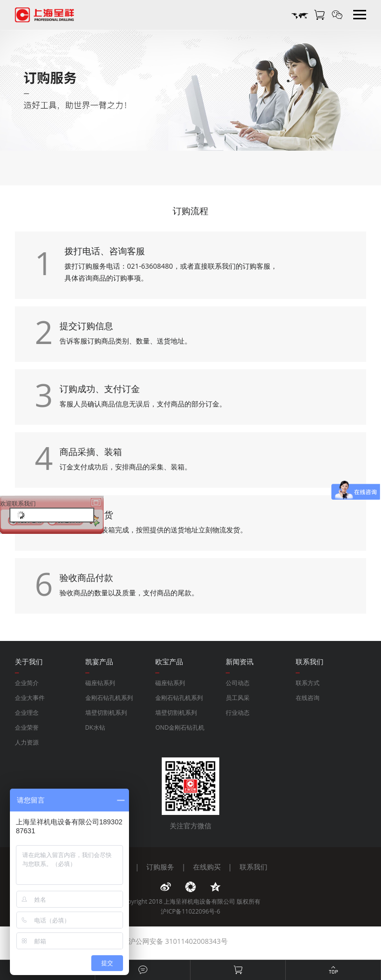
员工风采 (238, 698)
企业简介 (27, 683)
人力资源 (27, 742)
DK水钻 (95, 727)
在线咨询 (308, 698)
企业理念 (27, 713)
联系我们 (254, 867)
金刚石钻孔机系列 (109, 698)
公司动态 (238, 683)
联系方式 (308, 683)
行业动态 (238, 713)
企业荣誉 (27, 727)
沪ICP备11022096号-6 (190, 911)
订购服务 (160, 867)
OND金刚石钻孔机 (180, 727)
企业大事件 (30, 698)
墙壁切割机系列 (106, 713)
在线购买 (207, 867)
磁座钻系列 (100, 683)
